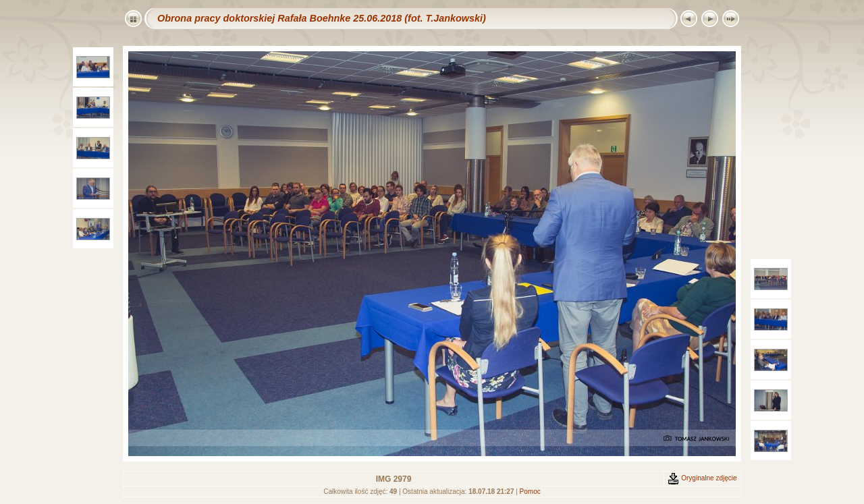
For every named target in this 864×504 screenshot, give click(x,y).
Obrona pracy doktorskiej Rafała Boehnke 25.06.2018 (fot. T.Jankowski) (322, 18)
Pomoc (530, 492)
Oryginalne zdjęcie (702, 478)
